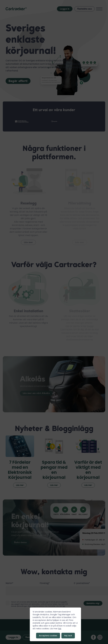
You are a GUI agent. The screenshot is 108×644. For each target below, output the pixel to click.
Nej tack (68, 636)
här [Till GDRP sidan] (60, 629)
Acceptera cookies (48, 636)
